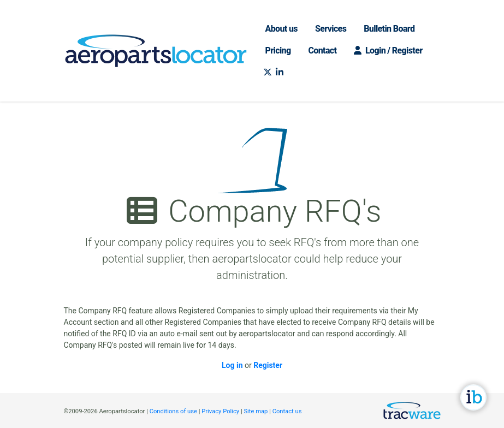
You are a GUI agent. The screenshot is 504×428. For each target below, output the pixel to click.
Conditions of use (173, 411)
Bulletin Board (389, 29)
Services (331, 29)
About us (281, 29)
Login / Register (388, 50)
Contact (323, 50)
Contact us (287, 411)
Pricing (278, 50)
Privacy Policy (220, 411)
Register (268, 365)
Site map (256, 411)
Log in (232, 365)
